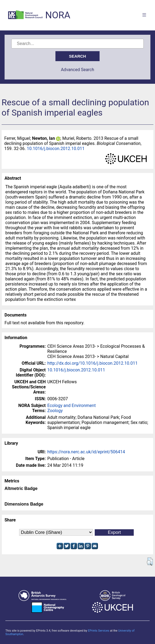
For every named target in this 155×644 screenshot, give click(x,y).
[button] (150, 562)
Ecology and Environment (72, 405)
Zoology (55, 411)
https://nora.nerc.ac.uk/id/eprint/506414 (86, 452)
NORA (58, 15)
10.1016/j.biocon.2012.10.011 (56, 149)
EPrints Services (99, 631)
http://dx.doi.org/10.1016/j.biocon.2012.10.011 (93, 363)
